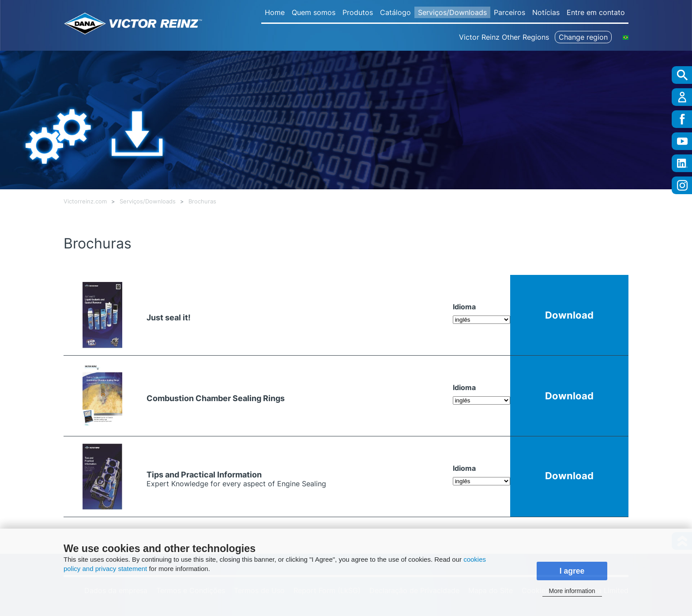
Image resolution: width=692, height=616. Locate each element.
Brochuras (202, 201)
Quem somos (314, 12)
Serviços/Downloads (452, 12)
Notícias (546, 12)
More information (572, 591)
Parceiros (510, 12)
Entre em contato (596, 12)
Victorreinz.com (85, 201)
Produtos (358, 12)
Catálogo (395, 12)
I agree (572, 571)
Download (569, 315)
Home (275, 12)
